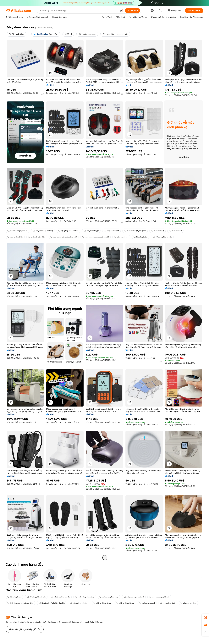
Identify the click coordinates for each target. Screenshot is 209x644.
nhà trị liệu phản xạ (102, 603)
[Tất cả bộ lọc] (16, 34)
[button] (122, 11)
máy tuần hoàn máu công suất (64, 237)
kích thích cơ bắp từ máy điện (20, 603)
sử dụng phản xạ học (162, 237)
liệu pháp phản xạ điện (68, 231)
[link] (205, 618)
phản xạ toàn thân (37, 237)
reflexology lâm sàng (85, 597)
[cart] (161, 11)
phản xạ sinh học (188, 603)
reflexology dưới (147, 603)
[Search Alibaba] (79, 11)
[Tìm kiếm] (132, 11)
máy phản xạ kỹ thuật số (135, 231)
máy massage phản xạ (17, 231)
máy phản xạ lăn (15, 237)
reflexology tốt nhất (79, 603)
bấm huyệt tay (121, 237)
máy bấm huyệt (91, 231)
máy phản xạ (158, 231)
